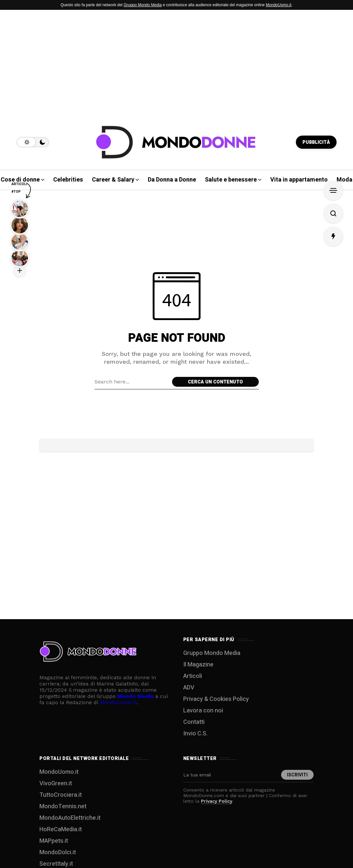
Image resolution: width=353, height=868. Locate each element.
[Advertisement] (176, 62)
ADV (189, 688)
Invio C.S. (195, 734)
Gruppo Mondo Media (143, 5)
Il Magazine (198, 665)
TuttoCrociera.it (61, 795)
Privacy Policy (217, 801)
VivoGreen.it (56, 783)
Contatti (194, 722)
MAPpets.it (54, 841)
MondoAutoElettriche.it (70, 818)
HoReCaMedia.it (61, 829)
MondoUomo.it (278, 5)
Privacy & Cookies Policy (216, 699)
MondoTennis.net (63, 806)
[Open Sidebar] (333, 190)
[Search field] (132, 382)
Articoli (193, 676)
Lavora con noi (203, 711)
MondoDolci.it (58, 852)
